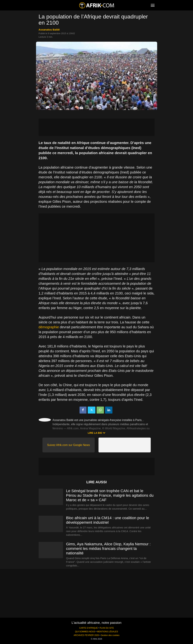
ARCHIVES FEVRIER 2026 (86, 635)
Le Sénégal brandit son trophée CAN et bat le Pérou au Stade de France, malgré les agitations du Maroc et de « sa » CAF (110, 495)
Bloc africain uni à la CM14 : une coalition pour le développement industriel (108, 520)
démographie (49, 327)
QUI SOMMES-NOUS (85, 632)
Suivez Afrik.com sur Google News (68, 445)
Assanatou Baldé (49, 30)
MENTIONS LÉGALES (108, 632)
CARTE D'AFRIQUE (88, 628)
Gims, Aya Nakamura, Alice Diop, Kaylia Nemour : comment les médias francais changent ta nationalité (108, 549)
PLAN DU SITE (107, 628)
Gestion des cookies (110, 635)
